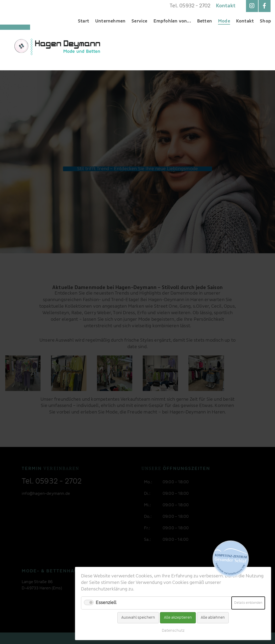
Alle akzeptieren (178, 617)
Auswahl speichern (138, 617)
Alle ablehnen (213, 617)
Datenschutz (173, 631)
